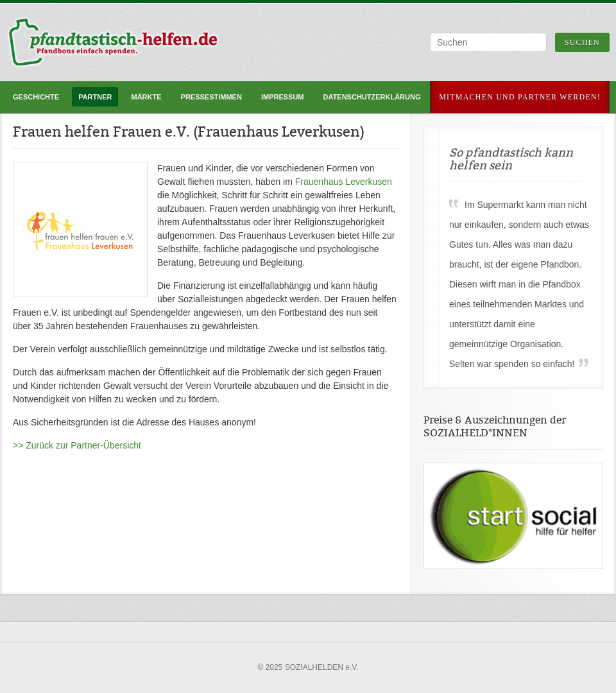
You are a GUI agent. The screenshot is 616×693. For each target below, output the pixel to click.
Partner (95, 97)
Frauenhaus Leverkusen (344, 182)
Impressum (283, 97)
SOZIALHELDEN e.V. (322, 667)
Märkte (146, 97)
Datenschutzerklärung (372, 97)
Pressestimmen (211, 97)
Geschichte (36, 97)
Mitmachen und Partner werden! (520, 97)
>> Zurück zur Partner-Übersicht (77, 445)
